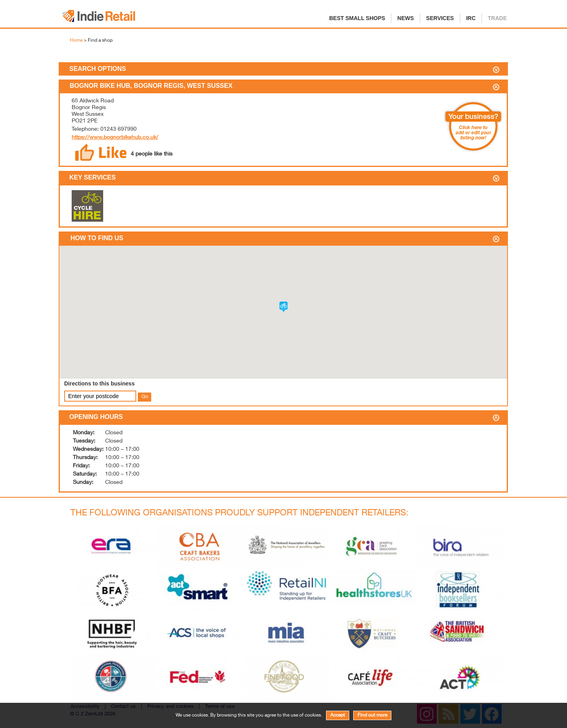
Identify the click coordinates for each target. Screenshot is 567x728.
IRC (471, 18)
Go (145, 397)
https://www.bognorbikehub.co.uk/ (115, 138)
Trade (497, 18)
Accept (338, 715)
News (406, 18)
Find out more (372, 715)
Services (440, 18)
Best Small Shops (357, 18)
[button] (283, 307)
